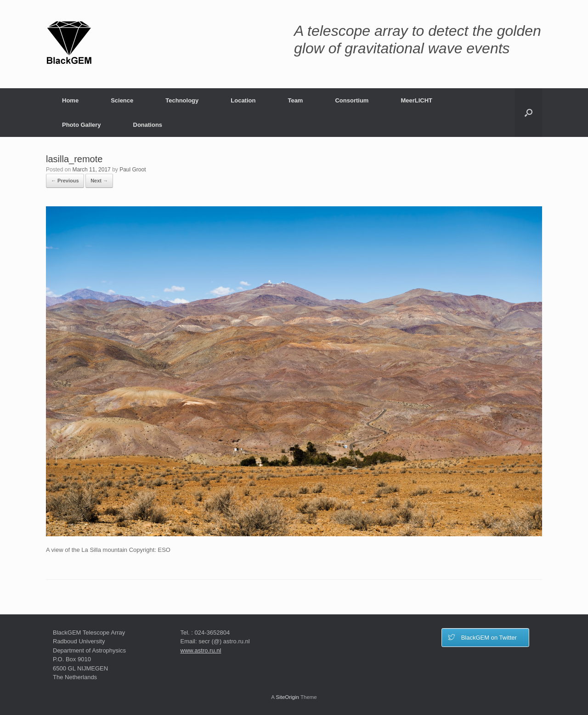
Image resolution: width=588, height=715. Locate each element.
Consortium (352, 100)
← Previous (65, 181)
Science (122, 100)
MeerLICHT (416, 100)
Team (295, 100)
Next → (99, 181)
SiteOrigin (287, 697)
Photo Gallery (82, 125)
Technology (182, 100)
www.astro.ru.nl (201, 650)
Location (243, 100)
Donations (148, 125)
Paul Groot (133, 170)
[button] (529, 113)
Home (70, 100)
